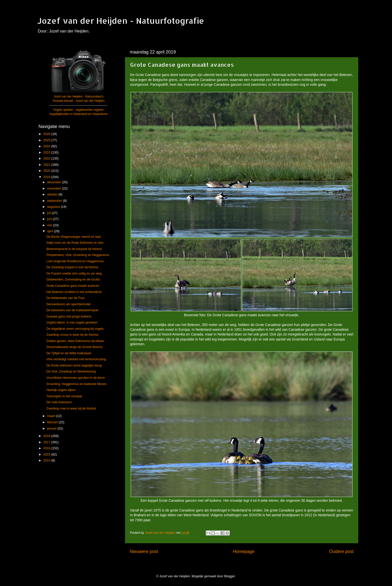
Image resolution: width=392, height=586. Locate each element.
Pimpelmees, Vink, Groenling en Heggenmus (78, 255)
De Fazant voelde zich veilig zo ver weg (74, 273)
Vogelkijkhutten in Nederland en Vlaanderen (78, 114)
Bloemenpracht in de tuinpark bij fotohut (74, 249)
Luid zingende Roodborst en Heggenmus (75, 261)
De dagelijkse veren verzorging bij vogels (75, 329)
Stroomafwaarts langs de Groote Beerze (74, 347)
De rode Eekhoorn (59, 402)
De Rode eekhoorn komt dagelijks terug (74, 365)
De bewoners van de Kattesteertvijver (72, 310)
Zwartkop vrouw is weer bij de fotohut (72, 335)
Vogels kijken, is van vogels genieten (72, 322)
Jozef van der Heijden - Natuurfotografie (121, 21)
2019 (47, 177)
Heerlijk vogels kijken (61, 390)
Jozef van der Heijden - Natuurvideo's (78, 96)
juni (50, 219)
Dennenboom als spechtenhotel (68, 304)
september (55, 201)
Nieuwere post (144, 551)
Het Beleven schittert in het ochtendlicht (74, 292)
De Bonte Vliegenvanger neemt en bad (73, 237)
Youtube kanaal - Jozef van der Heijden (78, 101)
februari (53, 422)
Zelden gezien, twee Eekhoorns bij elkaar (75, 341)
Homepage (243, 551)
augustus (54, 207)
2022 (47, 158)
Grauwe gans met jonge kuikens (69, 316)
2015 (47, 454)
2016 (47, 448)
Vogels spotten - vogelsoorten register (78, 110)
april (51, 231)
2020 (47, 171)
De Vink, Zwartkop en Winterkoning (71, 371)
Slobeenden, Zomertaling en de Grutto (73, 279)
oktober (53, 194)
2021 (47, 165)
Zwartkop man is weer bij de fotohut (71, 408)
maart (52, 416)
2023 (47, 152)
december (55, 182)
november (55, 188)
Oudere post (341, 551)
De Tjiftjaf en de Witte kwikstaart (69, 353)
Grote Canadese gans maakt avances (73, 286)
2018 (47, 436)
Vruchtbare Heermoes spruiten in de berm (75, 378)
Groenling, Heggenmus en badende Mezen (76, 384)
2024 (47, 146)
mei (50, 225)
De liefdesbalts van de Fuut (65, 298)
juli (50, 213)
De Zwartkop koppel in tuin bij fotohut (72, 267)
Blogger (230, 576)
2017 (47, 442)
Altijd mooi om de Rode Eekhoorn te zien (75, 243)
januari (52, 428)
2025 (47, 140)
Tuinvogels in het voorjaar (64, 396)
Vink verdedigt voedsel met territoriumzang (76, 359)
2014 (47, 460)
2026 (47, 134)
